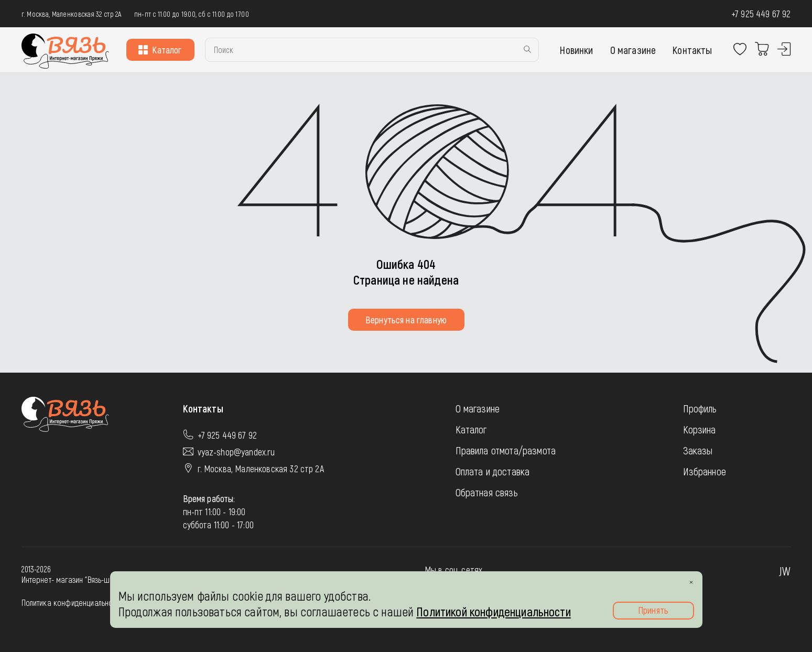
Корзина (700, 429)
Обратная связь (487, 492)
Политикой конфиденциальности (493, 611)
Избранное (705, 471)
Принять (653, 610)
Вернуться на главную (406, 320)
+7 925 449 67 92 (761, 14)
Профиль (700, 408)
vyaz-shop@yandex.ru (236, 452)
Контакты (692, 50)
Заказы (698, 450)
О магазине (633, 50)
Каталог (160, 50)
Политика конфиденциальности (72, 602)
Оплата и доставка (493, 471)
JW (785, 571)
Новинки (576, 50)
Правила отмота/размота (506, 450)
